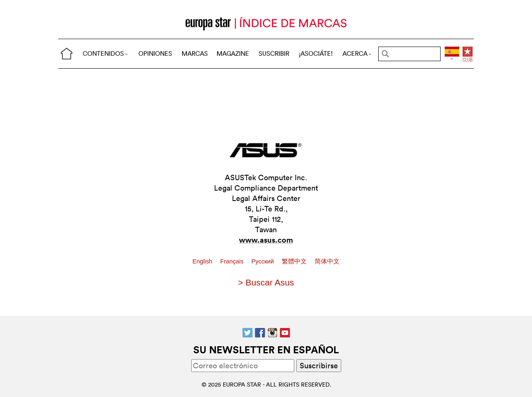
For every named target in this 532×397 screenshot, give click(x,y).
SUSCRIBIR (274, 53)
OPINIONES (155, 53)
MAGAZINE (233, 53)
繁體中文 (295, 261)
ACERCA (357, 53)
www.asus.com (266, 240)
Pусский (264, 261)
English (203, 261)
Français (233, 261)
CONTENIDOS (105, 53)
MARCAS (195, 53)
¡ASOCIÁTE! (316, 53)
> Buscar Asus (266, 282)
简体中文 (327, 261)
